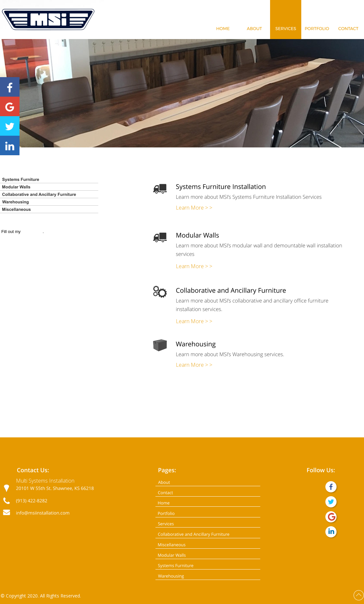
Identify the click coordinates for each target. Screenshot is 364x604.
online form (32, 232)
